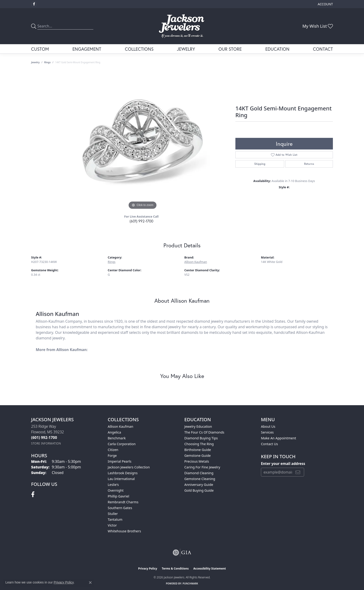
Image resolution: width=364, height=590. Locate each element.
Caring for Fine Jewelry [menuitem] (202, 467)
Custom (40, 49)
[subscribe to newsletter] (298, 472)
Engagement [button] (87, 49)
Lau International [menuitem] (121, 479)
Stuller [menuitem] (113, 514)
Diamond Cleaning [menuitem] (199, 473)
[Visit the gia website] (182, 553)
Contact (323, 49)
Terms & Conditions (175, 568)
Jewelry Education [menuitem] (198, 426)
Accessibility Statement (210, 568)
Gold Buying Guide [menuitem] (199, 490)
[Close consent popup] (90, 583)
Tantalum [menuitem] (115, 519)
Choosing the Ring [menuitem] (199, 444)
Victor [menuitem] (112, 525)
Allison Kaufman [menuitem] (120, 426)
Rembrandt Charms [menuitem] (123, 502)
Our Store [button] (230, 49)
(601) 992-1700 (141, 221)
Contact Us (269, 444)
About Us (268, 426)
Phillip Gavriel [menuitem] (118, 496)
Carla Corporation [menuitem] (122, 444)
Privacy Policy (148, 568)
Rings (47, 62)
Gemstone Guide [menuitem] (198, 456)
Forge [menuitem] (112, 456)
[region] (143, 141)
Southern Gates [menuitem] (120, 508)
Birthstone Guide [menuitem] (198, 450)
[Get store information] (46, 443)
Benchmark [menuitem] (117, 438)
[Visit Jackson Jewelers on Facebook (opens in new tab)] (34, 4)
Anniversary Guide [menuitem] (199, 485)
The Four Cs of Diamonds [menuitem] (204, 432)
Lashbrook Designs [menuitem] (123, 473)
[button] (325, 4)
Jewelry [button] (186, 49)
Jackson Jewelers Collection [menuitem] (129, 467)
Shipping (260, 164)
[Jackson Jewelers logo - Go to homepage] (182, 26)
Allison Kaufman (196, 262)
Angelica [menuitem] (114, 432)
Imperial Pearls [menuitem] (120, 461)
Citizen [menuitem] (113, 450)
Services (267, 432)
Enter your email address (283, 464)
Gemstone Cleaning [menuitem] (200, 479)
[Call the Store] (44, 438)
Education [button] (277, 49)
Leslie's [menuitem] (113, 485)
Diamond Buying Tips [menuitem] (201, 438)
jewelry (35, 62)
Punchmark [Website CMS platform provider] (190, 583)
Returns (309, 164)
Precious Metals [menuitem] (197, 461)
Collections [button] (139, 49)
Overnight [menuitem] (116, 490)
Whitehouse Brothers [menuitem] (124, 531)
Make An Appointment (279, 438)
